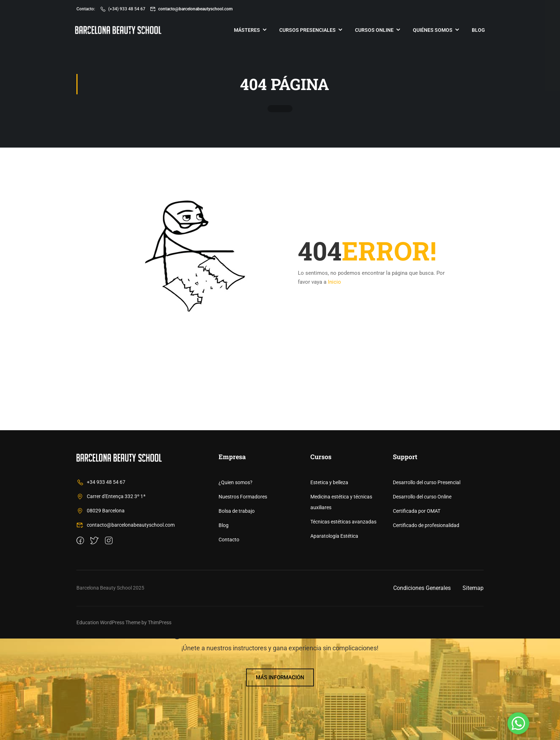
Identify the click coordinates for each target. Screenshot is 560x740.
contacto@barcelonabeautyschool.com (191, 9)
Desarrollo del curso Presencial (427, 584)
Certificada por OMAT (417, 612)
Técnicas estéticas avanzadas (343, 623)
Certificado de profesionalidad (426, 627)
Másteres (246, 30)
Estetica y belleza (329, 584)
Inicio (334, 283)
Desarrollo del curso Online (422, 598)
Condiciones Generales (422, 689)
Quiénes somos (431, 30)
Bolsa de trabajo (237, 612)
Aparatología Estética (334, 637)
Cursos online (373, 30)
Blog (477, 30)
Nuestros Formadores (243, 598)
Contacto (229, 641)
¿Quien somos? (236, 584)
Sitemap (473, 689)
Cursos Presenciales (306, 30)
